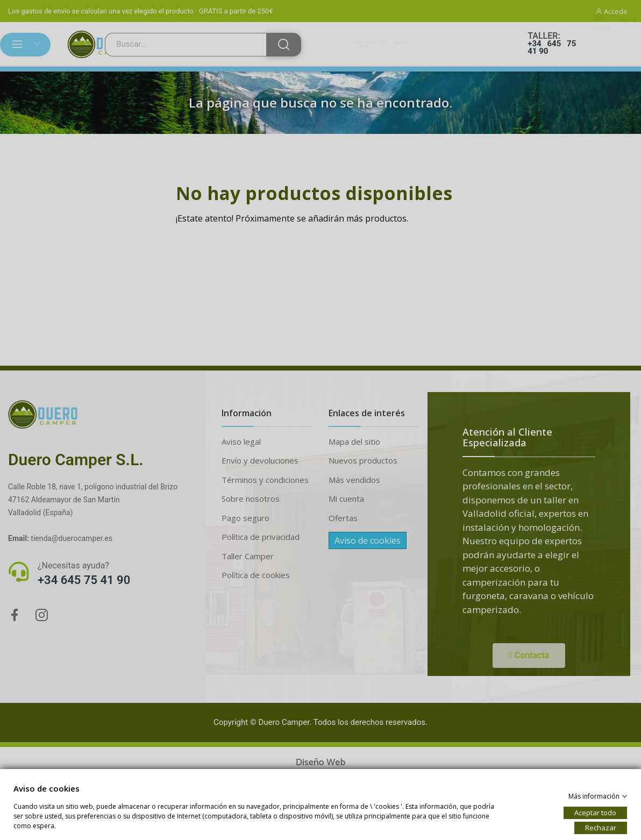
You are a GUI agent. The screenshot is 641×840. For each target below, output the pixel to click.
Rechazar (601, 827)
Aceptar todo (595, 812)
